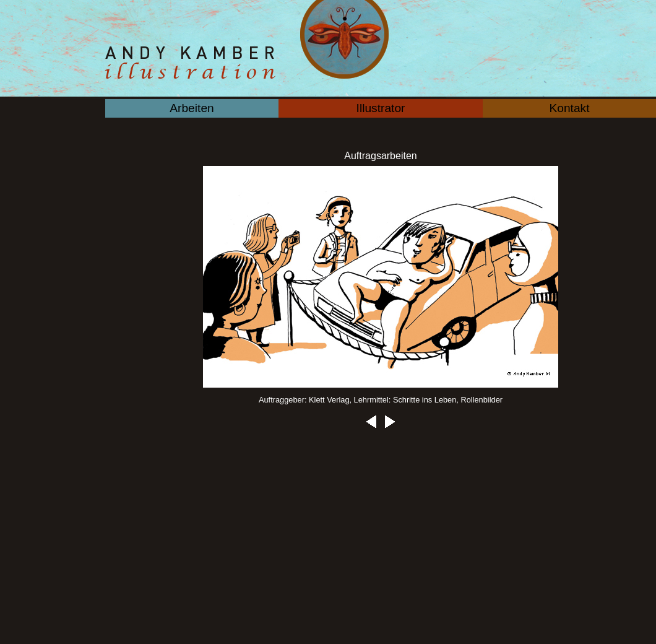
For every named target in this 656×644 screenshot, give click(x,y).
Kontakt (569, 108)
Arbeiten (192, 108)
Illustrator (381, 108)
